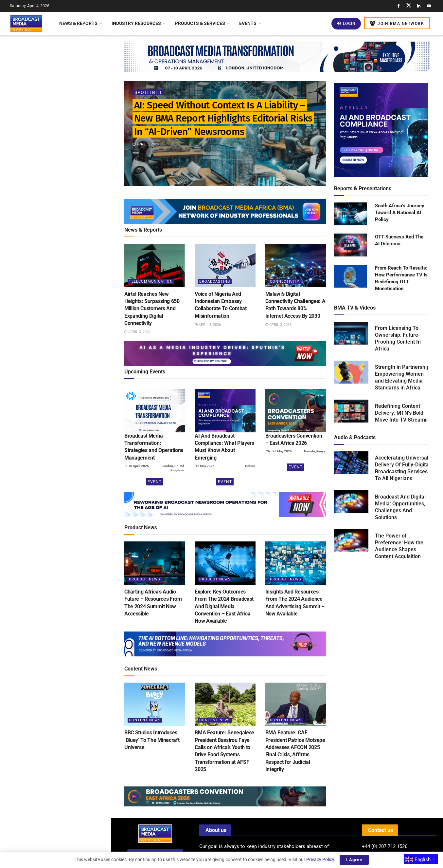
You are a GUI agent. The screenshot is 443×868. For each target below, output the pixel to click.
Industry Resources (136, 23)
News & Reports (78, 23)
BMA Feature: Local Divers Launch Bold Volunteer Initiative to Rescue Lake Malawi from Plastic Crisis (69, 527)
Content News (145, 720)
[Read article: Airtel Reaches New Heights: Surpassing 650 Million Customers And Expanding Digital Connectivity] (155, 265)
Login (346, 23)
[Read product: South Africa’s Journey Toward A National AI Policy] (350, 214)
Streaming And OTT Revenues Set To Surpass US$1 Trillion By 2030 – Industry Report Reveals (69, 324)
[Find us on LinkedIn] (419, 6)
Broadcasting (215, 282)
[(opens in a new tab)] (155, 411)
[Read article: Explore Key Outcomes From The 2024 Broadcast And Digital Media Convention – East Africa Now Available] (225, 563)
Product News (145, 579)
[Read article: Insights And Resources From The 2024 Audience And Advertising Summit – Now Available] (296, 563)
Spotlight (148, 92)
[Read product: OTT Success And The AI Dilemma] (350, 245)
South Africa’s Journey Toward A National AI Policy (400, 213)
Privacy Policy (320, 859)
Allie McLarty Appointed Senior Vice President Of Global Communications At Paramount (70, 220)
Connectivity (285, 282)
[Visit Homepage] (26, 23)
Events (248, 23)
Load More (55, 562)
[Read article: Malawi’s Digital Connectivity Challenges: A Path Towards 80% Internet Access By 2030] (296, 265)
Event (155, 482)
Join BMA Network (397, 23)
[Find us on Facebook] (399, 6)
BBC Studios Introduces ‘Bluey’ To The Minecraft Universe (152, 740)
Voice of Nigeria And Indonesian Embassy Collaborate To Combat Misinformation (68, 146)
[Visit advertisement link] (55, 255)
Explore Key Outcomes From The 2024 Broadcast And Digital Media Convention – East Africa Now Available (224, 606)
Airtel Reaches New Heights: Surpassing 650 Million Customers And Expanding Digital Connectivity (70, 109)
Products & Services (200, 23)
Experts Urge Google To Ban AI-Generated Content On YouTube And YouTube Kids (66, 447)
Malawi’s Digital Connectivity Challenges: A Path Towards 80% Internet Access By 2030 (67, 183)
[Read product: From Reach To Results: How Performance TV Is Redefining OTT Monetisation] (350, 276)
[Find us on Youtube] (429, 6)
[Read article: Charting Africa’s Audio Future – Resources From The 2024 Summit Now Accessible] (155, 563)
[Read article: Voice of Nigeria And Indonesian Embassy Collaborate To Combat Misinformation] (225, 265)
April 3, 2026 (146, 144)
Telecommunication (151, 282)
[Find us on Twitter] (409, 6)
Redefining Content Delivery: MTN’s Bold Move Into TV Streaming (404, 413)
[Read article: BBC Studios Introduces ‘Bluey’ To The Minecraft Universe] (155, 704)
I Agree (354, 860)
